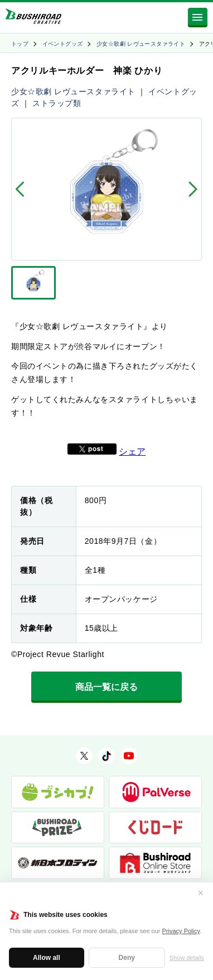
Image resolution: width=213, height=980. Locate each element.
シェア (132, 452)
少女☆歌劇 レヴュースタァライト (141, 44)
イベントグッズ (63, 44)
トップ (20, 44)
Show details (187, 958)
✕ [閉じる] (201, 893)
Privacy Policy (181, 931)
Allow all (47, 958)
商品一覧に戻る (106, 687)
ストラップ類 (57, 103)
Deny (127, 958)
